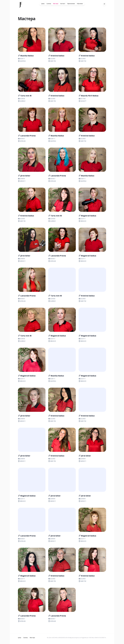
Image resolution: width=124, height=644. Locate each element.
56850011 (22, 181)
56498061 (22, 101)
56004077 (82, 101)
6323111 (82, 219)
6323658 (21, 99)
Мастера (56, 4)
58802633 (82, 221)
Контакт (63, 4)
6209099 (21, 179)
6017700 (82, 99)
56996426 (22, 141)
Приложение (71, 4)
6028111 (21, 59)
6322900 (52, 59)
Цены (43, 4)
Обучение (80, 4)
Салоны (49, 4)
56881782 (52, 61)
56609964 (22, 61)
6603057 (21, 139)
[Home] (21, 5)
